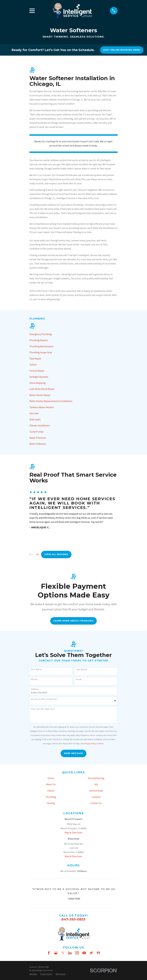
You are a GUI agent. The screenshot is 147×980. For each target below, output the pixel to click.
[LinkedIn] (70, 953)
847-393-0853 (73, 919)
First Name (36, 670)
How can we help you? (43, 709)
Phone (34, 679)
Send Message (73, 753)
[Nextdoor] (98, 953)
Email (79, 679)
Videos (51, 791)
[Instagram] (77, 953)
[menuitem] (73, 334)
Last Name (81, 670)
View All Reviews (56, 554)
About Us (51, 784)
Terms (101, 744)
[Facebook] (49, 953)
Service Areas (96, 791)
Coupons (96, 797)
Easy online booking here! (122, 50)
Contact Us (96, 803)
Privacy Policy (90, 744)
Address (35, 689)
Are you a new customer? (44, 699)
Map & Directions (73, 833)
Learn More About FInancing (73, 621)
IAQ (96, 784)
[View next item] (37, 554)
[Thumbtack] (91, 953)
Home (51, 778)
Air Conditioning (96, 778)
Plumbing (51, 797)
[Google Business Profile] (56, 953)
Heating (51, 803)
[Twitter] (63, 953)
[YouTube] (84, 953)
